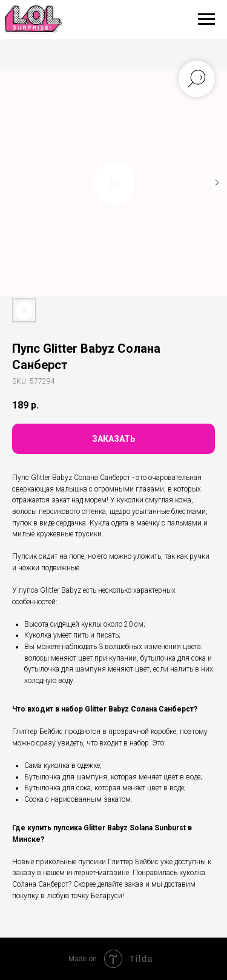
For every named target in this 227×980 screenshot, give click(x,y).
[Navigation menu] (206, 19)
